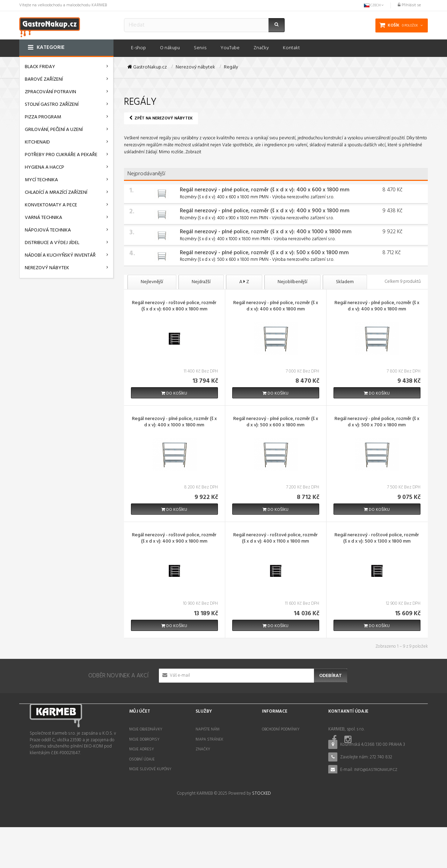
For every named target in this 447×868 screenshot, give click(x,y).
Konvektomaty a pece (51, 205)
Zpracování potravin (50, 92)
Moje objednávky (146, 729)
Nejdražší (201, 282)
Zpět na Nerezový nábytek (161, 118)
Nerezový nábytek (47, 268)
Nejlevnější (152, 282)
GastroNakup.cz (147, 67)
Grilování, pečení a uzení (54, 130)
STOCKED (261, 834)
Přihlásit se (409, 5)
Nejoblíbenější (292, 282)
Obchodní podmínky (281, 729)
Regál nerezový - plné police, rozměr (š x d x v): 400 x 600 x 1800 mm (265, 190)
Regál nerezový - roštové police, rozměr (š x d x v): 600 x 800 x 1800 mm (174, 307)
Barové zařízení (44, 79)
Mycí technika (41, 180)
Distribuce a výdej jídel (52, 243)
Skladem (345, 282)
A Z (244, 282)
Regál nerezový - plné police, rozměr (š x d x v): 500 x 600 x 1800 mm (264, 253)
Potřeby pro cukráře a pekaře (61, 155)
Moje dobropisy (144, 740)
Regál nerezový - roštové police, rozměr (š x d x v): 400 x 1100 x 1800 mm (276, 539)
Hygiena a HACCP (45, 167)
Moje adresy (142, 749)
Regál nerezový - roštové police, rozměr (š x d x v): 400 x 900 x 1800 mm (174, 539)
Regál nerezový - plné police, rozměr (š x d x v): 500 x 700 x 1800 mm (377, 422)
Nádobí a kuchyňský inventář (60, 255)
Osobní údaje (142, 759)
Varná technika (43, 218)
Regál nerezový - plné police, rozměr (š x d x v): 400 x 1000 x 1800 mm (266, 232)
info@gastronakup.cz (376, 770)
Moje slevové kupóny (150, 769)
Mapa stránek (209, 740)
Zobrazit (193, 152)
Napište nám (208, 729)
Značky (203, 749)
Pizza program (43, 117)
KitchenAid (37, 142)
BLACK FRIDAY (40, 67)
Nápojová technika (48, 230)
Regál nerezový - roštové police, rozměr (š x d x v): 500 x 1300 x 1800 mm (377, 539)
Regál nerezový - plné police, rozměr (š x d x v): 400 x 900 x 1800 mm (265, 211)
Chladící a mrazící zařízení (56, 193)
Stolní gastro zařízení (52, 105)
